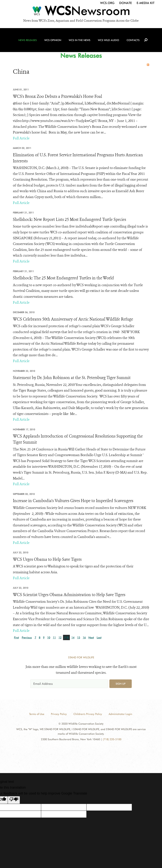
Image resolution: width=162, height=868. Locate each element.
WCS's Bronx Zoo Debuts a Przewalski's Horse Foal (57, 96)
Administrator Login (120, 714)
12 (60, 637)
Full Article (21, 138)
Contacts (133, 40)
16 (84, 637)
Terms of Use (37, 714)
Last (99, 637)
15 (79, 637)
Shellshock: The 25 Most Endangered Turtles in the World (63, 278)
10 (49, 637)
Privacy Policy (59, 714)
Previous (27, 637)
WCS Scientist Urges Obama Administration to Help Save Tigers (69, 595)
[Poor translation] (14, 800)
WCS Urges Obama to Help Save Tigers (47, 559)
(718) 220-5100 (112, 739)
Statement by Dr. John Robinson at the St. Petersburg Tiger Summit (72, 378)
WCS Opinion (53, 40)
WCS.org (107, 3)
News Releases (28, 40)
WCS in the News (79, 40)
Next (91, 637)
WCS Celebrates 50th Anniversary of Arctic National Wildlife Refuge (73, 319)
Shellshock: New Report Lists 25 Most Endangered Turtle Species (69, 220)
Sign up (121, 684)
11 (54, 637)
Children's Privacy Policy (88, 714)
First (16, 637)
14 (73, 637)
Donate (126, 3)
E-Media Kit (146, 3)
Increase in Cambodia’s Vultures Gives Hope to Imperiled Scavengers (73, 501)
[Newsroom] (81, 12)
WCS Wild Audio (108, 40)
